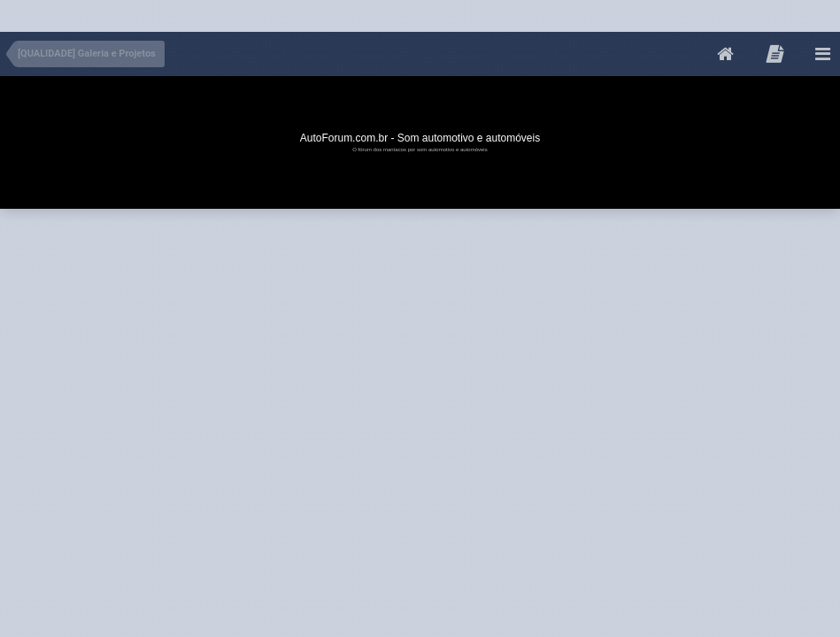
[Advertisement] (322, 12)
